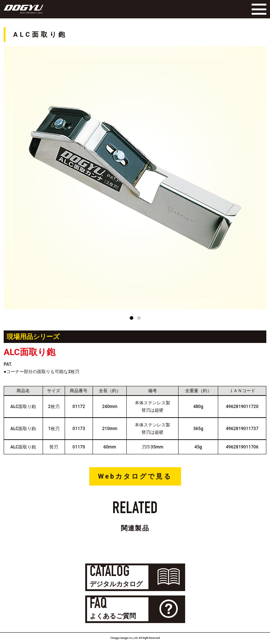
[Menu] (257, 9)
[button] (132, 318)
